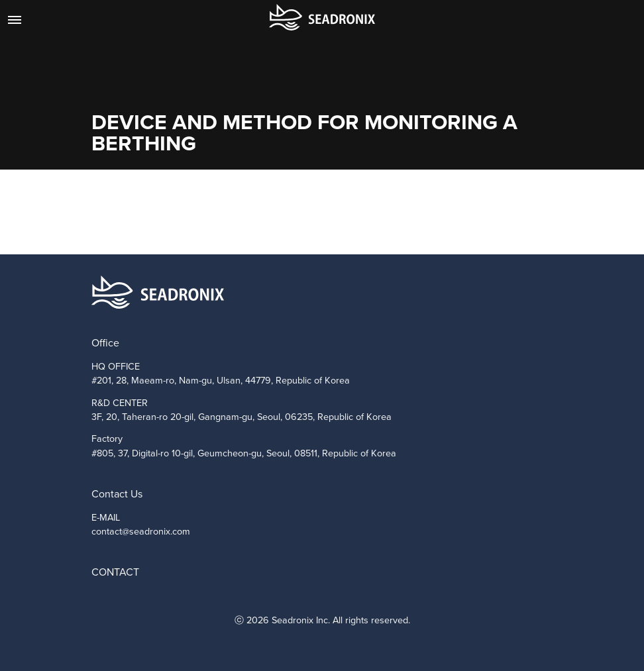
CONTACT (115, 572)
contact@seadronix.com (141, 531)
